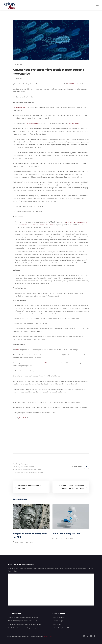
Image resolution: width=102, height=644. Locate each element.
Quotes (39, 469)
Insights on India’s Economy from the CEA (30, 535)
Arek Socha (23, 418)
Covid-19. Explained (73, 84)
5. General (18, 65)
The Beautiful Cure (32, 123)
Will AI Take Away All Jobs (66, 533)
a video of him (43, 363)
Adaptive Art (48, 636)
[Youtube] (95, 636)
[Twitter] (88, 636)
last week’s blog (20, 107)
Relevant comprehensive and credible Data (28, 472)
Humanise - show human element (24, 469)
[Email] (91, 636)
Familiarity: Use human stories (23, 467)
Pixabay (34, 418)
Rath (18, 350)
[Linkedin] (84, 636)
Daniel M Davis (74, 123)
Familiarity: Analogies (20, 464)
